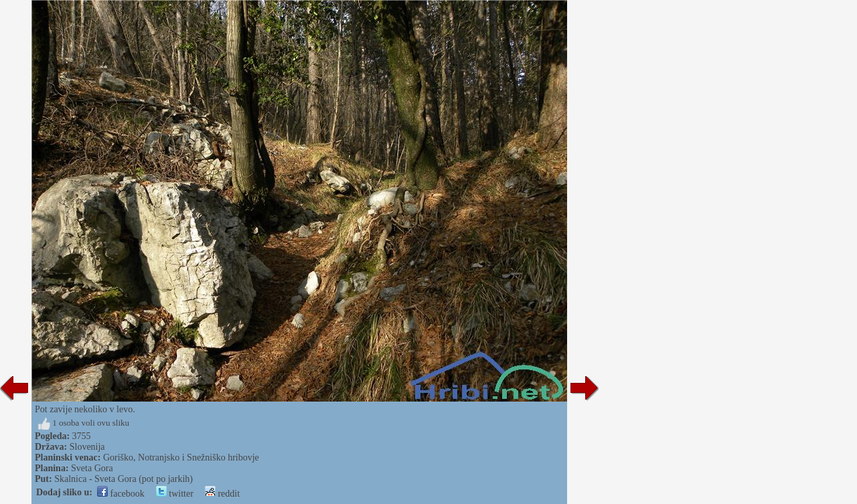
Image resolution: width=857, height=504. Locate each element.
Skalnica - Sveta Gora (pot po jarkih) (124, 479)
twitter (175, 494)
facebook (121, 494)
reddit (222, 494)
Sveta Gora (92, 468)
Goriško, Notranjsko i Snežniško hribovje (181, 457)
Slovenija (87, 447)
